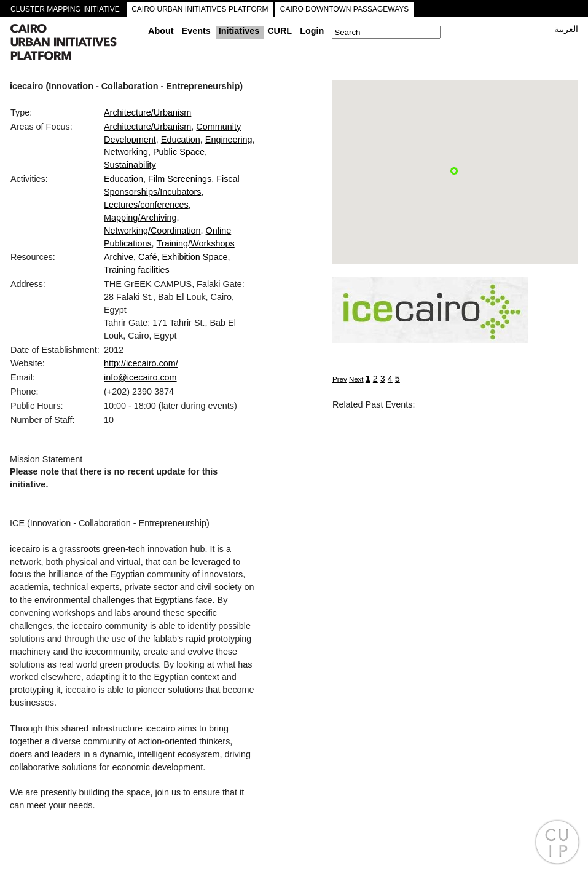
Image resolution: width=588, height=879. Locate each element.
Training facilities (137, 270)
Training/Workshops (196, 243)
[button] (454, 171)
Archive (119, 257)
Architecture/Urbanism (147, 112)
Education (181, 140)
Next (356, 379)
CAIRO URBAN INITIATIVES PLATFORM (200, 9)
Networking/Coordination (152, 231)
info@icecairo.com (140, 377)
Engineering (229, 140)
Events (196, 31)
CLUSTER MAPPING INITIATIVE (65, 9)
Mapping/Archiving (140, 218)
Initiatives (239, 31)
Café (147, 257)
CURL (280, 31)
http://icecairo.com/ (141, 363)
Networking (126, 152)
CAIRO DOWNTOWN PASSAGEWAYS (345, 9)
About (161, 31)
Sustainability (130, 165)
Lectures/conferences (146, 205)
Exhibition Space (194, 257)
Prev (340, 379)
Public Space (179, 152)
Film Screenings (180, 179)
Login (312, 31)
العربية (566, 29)
